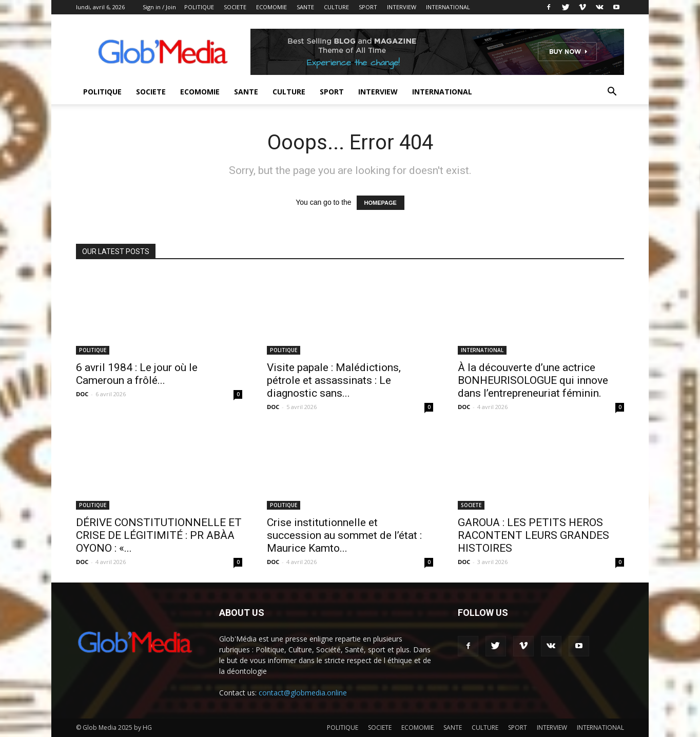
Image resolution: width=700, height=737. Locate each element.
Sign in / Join (159, 7)
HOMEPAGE (381, 203)
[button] (612, 93)
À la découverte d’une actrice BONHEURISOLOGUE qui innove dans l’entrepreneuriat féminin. (533, 380)
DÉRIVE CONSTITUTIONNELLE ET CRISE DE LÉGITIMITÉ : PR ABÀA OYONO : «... (159, 535)
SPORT (368, 7)
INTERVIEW (402, 7)
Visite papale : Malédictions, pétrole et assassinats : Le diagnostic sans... (334, 380)
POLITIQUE (199, 7)
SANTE (305, 7)
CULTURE (336, 7)
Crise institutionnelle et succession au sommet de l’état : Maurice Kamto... (344, 535)
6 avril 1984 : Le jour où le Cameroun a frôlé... (137, 374)
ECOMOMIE (271, 7)
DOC (82, 394)
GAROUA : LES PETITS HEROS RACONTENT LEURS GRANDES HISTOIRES (533, 535)
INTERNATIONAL (448, 7)
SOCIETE (235, 7)
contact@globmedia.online (303, 693)
